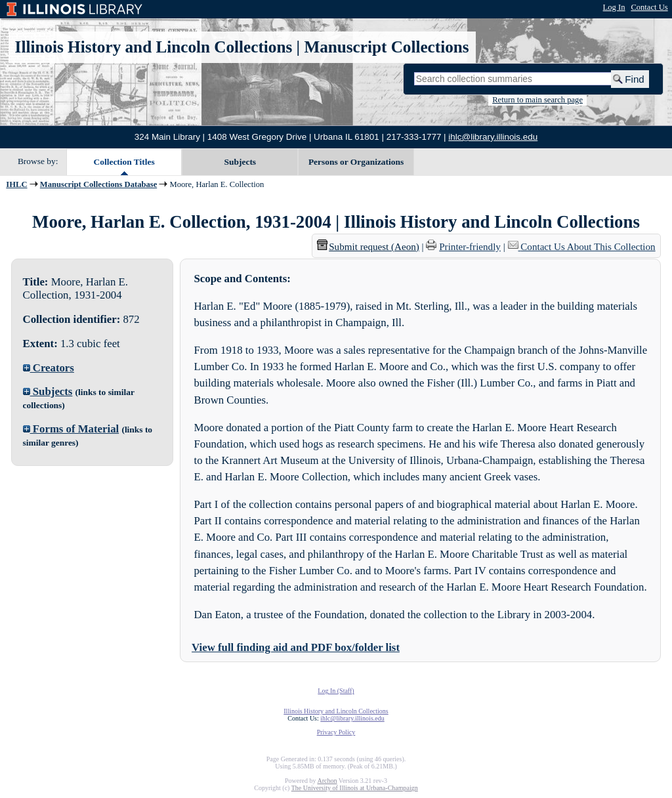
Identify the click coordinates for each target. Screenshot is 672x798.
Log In (614, 7)
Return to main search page (537, 100)
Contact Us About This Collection (588, 247)
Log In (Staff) (336, 691)
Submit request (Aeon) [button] (368, 247)
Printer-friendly (470, 247)
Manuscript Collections (386, 47)
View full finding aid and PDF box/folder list (296, 647)
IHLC (16, 184)
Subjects (241, 162)
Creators (49, 368)
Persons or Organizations (356, 162)
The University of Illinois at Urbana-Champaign (355, 788)
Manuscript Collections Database (98, 184)
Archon (327, 781)
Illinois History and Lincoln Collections (154, 47)
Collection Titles (124, 162)
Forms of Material (71, 429)
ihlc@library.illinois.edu (493, 137)
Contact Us (649, 7)
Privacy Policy (336, 732)
